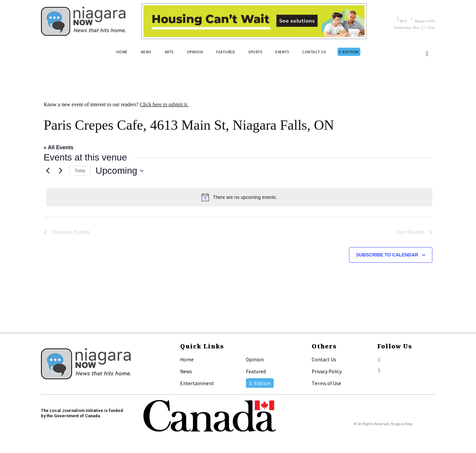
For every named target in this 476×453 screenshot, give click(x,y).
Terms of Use (326, 383)
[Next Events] (60, 171)
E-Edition (260, 383)
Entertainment (197, 383)
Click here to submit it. (164, 104)
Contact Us (324, 359)
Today (80, 171)
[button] (427, 54)
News (186, 371)
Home (187, 359)
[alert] (239, 197)
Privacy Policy (327, 371)
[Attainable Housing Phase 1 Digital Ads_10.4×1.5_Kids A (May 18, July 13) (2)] (254, 21)
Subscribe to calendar (387, 255)
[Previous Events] (48, 171)
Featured (256, 371)
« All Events (59, 147)
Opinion (255, 359)
